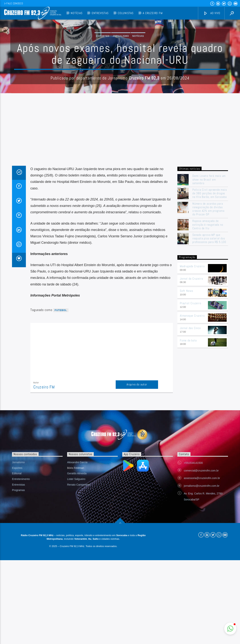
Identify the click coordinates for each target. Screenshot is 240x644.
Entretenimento (21, 555)
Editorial (17, 549)
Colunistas (126, 13)
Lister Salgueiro (76, 555)
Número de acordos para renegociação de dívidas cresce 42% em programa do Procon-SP (208, 285)
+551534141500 (193, 539)
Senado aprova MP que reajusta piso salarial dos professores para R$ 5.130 (209, 314)
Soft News (186, 367)
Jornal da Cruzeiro (191, 355)
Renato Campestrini (79, 561)
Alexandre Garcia (77, 538)
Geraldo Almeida (77, 549)
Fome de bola (188, 416)
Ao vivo (212, 13)
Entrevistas (100, 13)
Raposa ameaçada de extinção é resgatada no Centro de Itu (208, 300)
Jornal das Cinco (190, 404)
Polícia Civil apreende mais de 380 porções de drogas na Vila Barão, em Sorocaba (210, 269)
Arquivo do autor (137, 460)
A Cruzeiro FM (153, 13)
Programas (18, 566)
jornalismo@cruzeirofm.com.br (202, 562)
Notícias (76, 13)
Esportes (103, 74)
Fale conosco (13, 3)
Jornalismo (121, 74)
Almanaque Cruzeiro (192, 392)
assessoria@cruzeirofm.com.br (202, 554)
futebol (61, 386)
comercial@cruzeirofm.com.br (201, 546)
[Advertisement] (120, 213)
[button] (230, 629)
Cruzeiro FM (44, 463)
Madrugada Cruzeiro (192, 342)
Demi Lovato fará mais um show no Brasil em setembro (209, 255)
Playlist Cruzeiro (190, 379)
